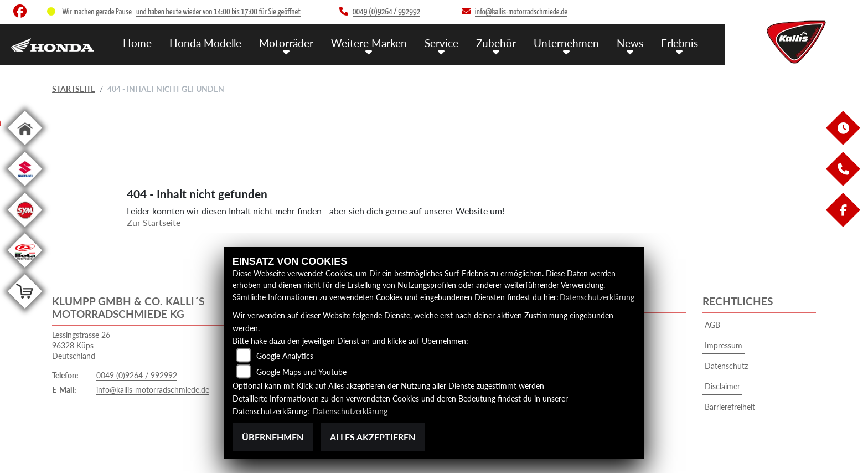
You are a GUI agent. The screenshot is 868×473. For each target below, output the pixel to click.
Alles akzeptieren (373, 437)
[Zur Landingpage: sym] (25, 229)
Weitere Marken (369, 43)
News (630, 43)
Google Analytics (285, 356)
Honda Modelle (205, 43)
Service (441, 43)
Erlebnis (680, 43)
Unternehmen (566, 43)
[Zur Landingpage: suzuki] (25, 188)
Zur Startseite (154, 222)
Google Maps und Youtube (301, 372)
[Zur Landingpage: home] (25, 147)
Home (137, 43)
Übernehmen (273, 437)
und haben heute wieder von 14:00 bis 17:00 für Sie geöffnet (218, 12)
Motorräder (286, 43)
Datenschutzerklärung (597, 297)
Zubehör (496, 43)
